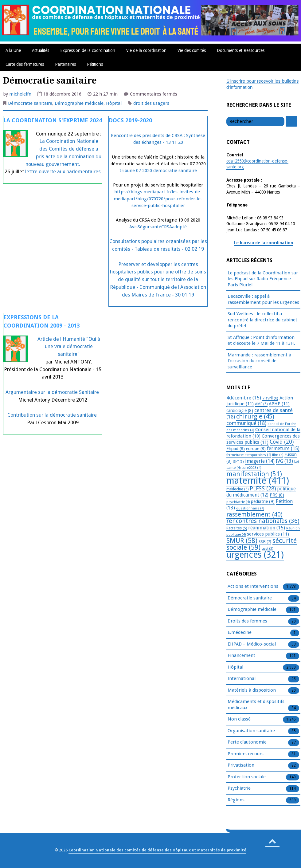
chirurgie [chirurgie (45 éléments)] (255, 416)
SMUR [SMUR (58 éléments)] (242, 541)
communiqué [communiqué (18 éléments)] (246, 423)
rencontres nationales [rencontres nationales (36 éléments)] (263, 521)
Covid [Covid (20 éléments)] (282, 442)
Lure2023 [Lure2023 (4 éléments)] (251, 468)
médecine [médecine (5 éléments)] (237, 489)
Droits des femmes (247, 621)
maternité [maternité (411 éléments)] (258, 481)
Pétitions (95, 64)
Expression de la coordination (88, 50)
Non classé (239, 719)
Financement (241, 656)
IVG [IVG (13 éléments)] (284, 461)
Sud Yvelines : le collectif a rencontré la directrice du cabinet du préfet (262, 320)
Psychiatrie (239, 788)
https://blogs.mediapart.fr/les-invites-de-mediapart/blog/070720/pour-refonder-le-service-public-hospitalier (158, 199)
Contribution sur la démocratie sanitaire (53, 415)
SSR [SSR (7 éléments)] (265, 541)
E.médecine (240, 633)
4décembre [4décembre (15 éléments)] (244, 398)
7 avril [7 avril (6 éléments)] (270, 398)
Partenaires (65, 64)
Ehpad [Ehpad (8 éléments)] (236, 449)
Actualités (41, 50)
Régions (236, 800)
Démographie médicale (79, 103)
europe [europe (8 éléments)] (256, 449)
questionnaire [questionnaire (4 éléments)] (250, 508)
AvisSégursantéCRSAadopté (158, 227)
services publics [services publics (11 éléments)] (268, 534)
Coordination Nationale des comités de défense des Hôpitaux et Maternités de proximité (157, 850)
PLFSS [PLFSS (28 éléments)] (263, 488)
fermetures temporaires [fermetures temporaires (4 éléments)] (249, 455)
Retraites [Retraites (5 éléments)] (237, 528)
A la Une (13, 50)
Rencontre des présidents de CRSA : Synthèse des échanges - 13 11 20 (158, 139)
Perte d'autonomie (247, 742)
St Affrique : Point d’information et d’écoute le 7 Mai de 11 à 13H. (261, 340)
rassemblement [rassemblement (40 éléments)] (254, 514)
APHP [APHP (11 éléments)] (279, 404)
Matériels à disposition (252, 690)
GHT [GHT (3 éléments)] (238, 462)
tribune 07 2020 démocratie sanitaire (158, 171)
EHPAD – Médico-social (252, 644)
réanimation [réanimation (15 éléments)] (267, 528)
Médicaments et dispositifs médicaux (256, 705)
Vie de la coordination (146, 50)
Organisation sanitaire (251, 731)
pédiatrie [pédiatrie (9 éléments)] (263, 501)
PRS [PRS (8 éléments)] (277, 495)
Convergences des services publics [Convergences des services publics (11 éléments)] (263, 439)
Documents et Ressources (241, 50)
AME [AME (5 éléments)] (261, 404)
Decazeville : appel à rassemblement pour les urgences (263, 299)
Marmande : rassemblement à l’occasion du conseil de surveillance (259, 361)
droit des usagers (151, 103)
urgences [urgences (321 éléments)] (255, 555)
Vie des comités (192, 50)
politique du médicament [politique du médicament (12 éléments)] (261, 492)
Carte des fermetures (25, 64)
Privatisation (241, 765)
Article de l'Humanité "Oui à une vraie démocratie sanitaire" (69, 347)
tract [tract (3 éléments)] (268, 549)
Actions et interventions (253, 587)
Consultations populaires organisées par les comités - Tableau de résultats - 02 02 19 (158, 245)
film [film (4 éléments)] (278, 455)
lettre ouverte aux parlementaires (63, 172)
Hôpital (114, 103)
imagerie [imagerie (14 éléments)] (260, 461)
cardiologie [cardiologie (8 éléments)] (240, 410)
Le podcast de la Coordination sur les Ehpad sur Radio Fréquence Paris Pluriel (263, 279)
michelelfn (20, 94)
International (242, 679)
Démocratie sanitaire (30, 103)
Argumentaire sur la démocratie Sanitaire (52, 392)
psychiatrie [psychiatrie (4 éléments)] (238, 502)
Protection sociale (247, 777)
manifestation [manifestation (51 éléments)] (254, 474)
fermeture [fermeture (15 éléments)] (283, 448)
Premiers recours (246, 754)
